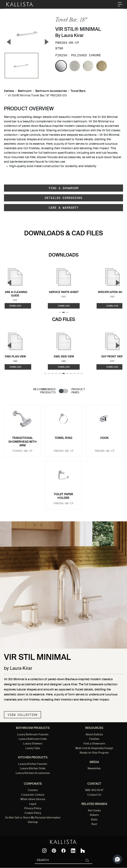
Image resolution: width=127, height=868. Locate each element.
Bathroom (25, 91)
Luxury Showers (33, 744)
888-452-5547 (94, 790)
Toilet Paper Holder (63, 496)
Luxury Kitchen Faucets (33, 764)
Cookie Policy (33, 813)
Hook (105, 438)
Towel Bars (78, 91)
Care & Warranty (63, 208)
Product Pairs (78, 391)
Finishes (94, 739)
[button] (117, 859)
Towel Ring (63, 438)
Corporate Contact (33, 795)
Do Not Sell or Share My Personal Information (33, 818)
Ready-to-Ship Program (94, 753)
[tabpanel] (63, 455)
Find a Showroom (63, 188)
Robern (94, 815)
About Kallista (94, 735)
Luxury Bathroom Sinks (33, 739)
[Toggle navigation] (120, 4)
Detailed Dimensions (63, 198)
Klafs (94, 820)
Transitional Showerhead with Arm (22, 442)
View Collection (22, 715)
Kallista (9, 91)
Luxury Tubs (33, 748)
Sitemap (33, 822)
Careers (33, 790)
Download (64, 306)
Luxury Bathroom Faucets (33, 735)
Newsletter (94, 769)
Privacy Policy (33, 809)
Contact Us (94, 795)
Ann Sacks (94, 811)
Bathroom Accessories (51, 91)
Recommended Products (44, 391)
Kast (94, 824)
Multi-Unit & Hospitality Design (94, 748)
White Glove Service (33, 799)
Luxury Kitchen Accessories (33, 773)
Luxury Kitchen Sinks (33, 769)
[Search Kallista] (59, 860)
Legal (33, 804)
